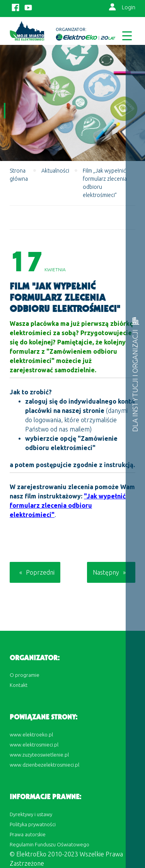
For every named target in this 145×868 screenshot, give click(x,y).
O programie (25, 675)
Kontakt (19, 685)
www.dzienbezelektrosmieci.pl (44, 765)
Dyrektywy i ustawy (31, 814)
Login (129, 7)
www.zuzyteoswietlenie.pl (39, 755)
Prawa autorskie (28, 834)
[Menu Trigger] (127, 35)
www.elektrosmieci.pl (34, 745)
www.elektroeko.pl (31, 734)
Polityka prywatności (33, 824)
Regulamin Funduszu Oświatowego (49, 844)
